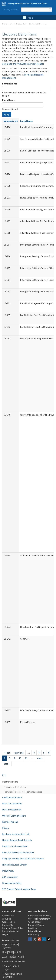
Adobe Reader (35, 922)
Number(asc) (11, 121)
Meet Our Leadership (12, 804)
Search (50, 10)
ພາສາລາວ (16, 974)
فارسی (6, 969)
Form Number (10, 84)
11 (26, 758)
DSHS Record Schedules (15, 787)
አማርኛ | (16, 966)
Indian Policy (8, 871)
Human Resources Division (15, 865)
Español (14, 944)
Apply (7, 114)
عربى (5, 957)
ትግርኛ (6, 977)
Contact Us (8, 925)
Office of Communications (14, 816)
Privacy (6, 828)
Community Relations (12, 797)
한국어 (18, 952)
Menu (28, 18)
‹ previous (19, 753)
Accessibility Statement (39, 919)
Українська (20, 961)
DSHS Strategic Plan (12, 810)
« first (7, 753)
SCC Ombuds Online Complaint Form (19, 889)
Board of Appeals (10, 822)
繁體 (11, 952)
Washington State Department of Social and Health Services (28, 4)
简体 (4, 952)
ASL (12, 977)
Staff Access (8, 916)
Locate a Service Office (13, 928)
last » (7, 764)
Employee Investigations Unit (16, 834)
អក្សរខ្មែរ (12, 957)
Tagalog (6, 974)
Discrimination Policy (12, 883)
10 (20, 758)
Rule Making (34, 934)
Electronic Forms (10, 782)
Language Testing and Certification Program (23, 859)
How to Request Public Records (17, 840)
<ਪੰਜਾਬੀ (21, 957)
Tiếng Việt (7, 966)
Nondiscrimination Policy (39, 916)
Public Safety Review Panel (15, 846)
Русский (7, 948)
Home (5, 24)
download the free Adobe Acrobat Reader (23, 64)
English (6, 944)
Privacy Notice (35, 931)
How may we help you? (11, 10)
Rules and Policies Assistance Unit (18, 852)
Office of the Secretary (18, 24)
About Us (7, 919)
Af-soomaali (8, 961)
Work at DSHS (9, 922)
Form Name (9, 100)
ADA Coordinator (10, 877)
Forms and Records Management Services (23, 792)
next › (40, 758)
